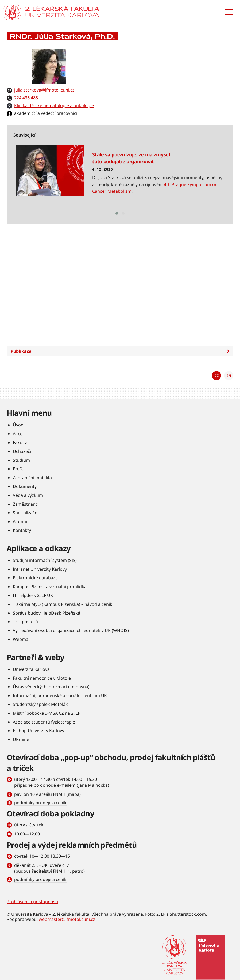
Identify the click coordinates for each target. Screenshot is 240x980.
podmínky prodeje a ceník (40, 803)
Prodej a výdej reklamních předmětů (72, 845)
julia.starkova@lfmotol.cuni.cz (44, 90)
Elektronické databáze (35, 578)
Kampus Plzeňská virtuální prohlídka (50, 587)
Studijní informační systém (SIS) (45, 560)
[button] (117, 213)
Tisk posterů (25, 622)
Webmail (22, 639)
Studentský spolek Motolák (40, 704)
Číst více (120, 176)
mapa (74, 794)
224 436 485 (26, 98)
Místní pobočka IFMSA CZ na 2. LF (46, 713)
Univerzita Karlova (31, 669)
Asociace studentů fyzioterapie (44, 722)
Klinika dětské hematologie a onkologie (54, 105)
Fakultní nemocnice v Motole (42, 678)
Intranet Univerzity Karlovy (40, 569)
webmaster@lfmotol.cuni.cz (67, 919)
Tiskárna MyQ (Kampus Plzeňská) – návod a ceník (63, 604)
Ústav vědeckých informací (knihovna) (51, 687)
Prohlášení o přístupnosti (32, 902)
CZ (217, 376)
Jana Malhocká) (94, 785)
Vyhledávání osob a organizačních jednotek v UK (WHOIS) (71, 630)
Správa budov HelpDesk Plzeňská (47, 613)
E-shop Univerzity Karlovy (38, 731)
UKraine (21, 739)
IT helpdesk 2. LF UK (33, 595)
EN (229, 376)
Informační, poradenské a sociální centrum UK (60, 695)
